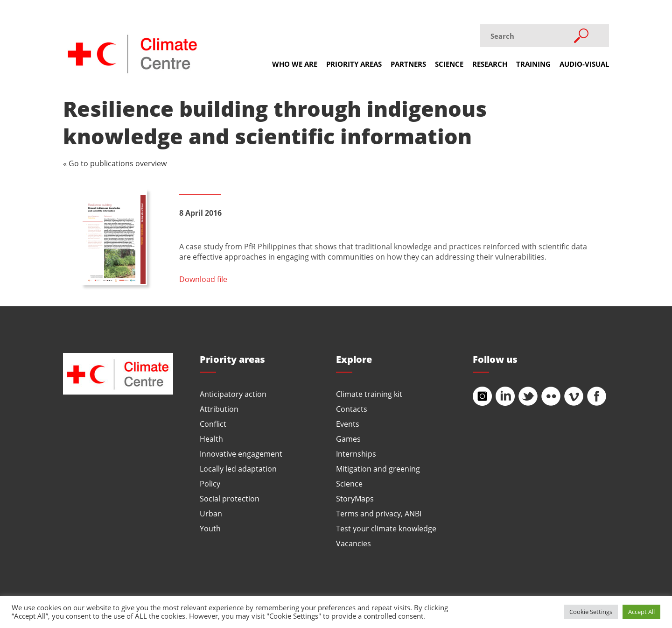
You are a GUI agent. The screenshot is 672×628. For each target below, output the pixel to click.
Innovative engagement (241, 454)
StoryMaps (355, 498)
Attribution (219, 409)
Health (211, 439)
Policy (210, 483)
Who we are (295, 64)
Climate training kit (369, 394)
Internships (356, 454)
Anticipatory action (233, 394)
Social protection (230, 498)
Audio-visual (584, 64)
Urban (211, 513)
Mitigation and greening (378, 469)
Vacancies (353, 543)
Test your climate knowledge (386, 528)
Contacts (352, 409)
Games (348, 439)
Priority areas (354, 64)
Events (348, 424)
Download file (203, 279)
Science (449, 64)
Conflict (213, 424)
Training (533, 64)
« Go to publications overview (115, 163)
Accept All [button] (641, 612)
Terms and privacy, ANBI (379, 513)
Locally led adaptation (238, 469)
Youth (210, 528)
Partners (408, 64)
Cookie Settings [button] (591, 612)
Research (490, 64)
